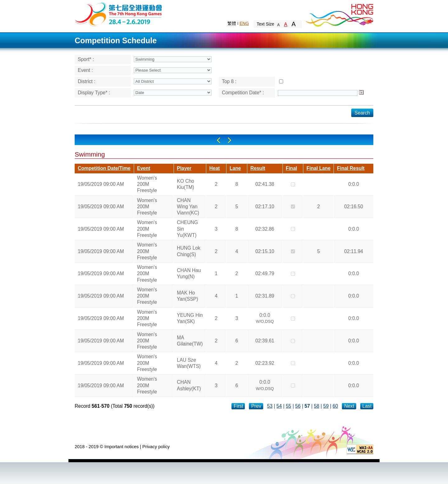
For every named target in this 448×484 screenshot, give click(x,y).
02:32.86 (265, 229)
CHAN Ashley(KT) (189, 385)
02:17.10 (265, 207)
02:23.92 (265, 363)
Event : (85, 70)
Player (184, 168)
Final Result (351, 168)
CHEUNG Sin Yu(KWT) (188, 229)
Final (292, 168)
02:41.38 (265, 184)
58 (317, 406)
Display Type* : (94, 93)
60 (335, 406)
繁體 (232, 23)
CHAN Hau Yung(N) (189, 273)
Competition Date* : (243, 93)
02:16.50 (354, 207)
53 (270, 406)
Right (229, 140)
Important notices (121, 447)
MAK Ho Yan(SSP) (188, 296)
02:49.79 (265, 273)
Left (219, 140)
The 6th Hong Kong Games (119, 14)
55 (289, 406)
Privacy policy (156, 447)
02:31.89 (265, 296)
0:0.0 (354, 184)
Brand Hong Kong (339, 14)
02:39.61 (265, 341)
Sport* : (86, 59)
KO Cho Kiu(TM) (186, 184)
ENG (244, 23)
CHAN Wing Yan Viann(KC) (188, 207)
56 (298, 406)
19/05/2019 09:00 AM (101, 184)
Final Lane (318, 168)
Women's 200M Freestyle (147, 184)
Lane (235, 168)
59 (326, 406)
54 (279, 406)
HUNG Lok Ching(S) (189, 251)
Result (258, 168)
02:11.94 (354, 251)
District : (86, 81)
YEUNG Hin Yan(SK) (190, 318)
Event (144, 168)
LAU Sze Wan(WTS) (189, 363)
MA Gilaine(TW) (190, 341)
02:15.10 (265, 251)
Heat (215, 168)
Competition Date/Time (104, 168)
